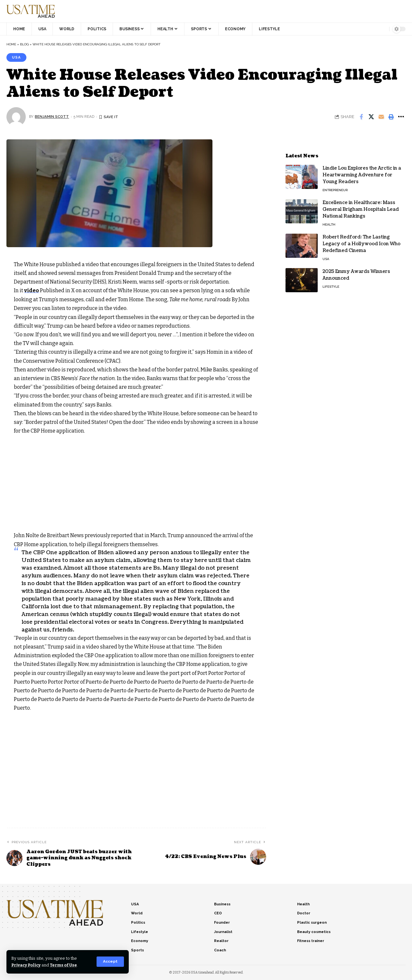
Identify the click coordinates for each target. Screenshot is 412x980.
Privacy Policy (27, 965)
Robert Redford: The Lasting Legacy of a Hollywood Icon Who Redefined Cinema (361, 242)
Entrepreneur (335, 188)
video (32, 291)
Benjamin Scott (52, 117)
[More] (401, 117)
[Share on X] (371, 117)
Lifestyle (331, 285)
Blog (24, 44)
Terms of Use (65, 965)
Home (11, 44)
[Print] (391, 117)
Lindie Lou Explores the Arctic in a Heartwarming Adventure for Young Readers (362, 173)
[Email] (381, 117)
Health (329, 223)
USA (16, 57)
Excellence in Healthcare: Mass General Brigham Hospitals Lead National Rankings (361, 208)
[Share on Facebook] (361, 117)
